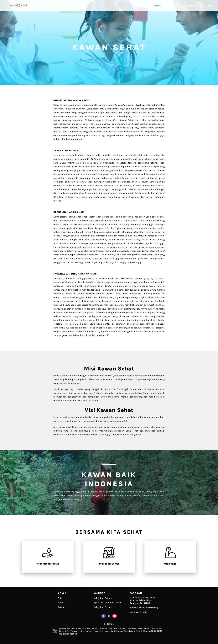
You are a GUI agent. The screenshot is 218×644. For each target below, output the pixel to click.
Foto (60, 598)
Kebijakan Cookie (103, 598)
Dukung (201, 6)
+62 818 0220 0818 (138, 612)
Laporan (176, 6)
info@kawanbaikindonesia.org (144, 608)
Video (61, 603)
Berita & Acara (189, 6)
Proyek (167, 6)
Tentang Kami (145, 6)
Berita (61, 607)
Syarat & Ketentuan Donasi (108, 603)
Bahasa (211, 6)
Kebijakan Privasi (103, 607)
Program (157, 6)
